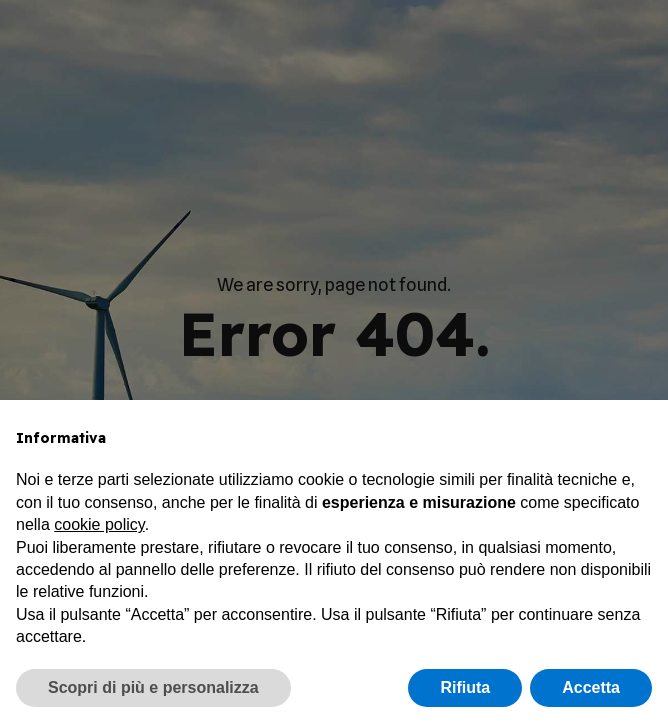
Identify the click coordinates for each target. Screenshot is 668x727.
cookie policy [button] (99, 524)
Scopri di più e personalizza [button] (153, 687)
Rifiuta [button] (465, 687)
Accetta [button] (591, 687)
